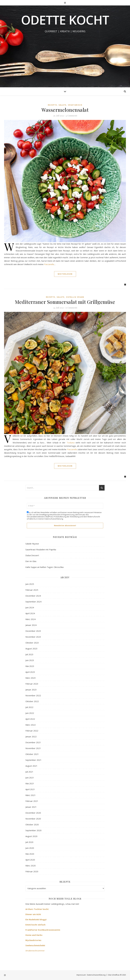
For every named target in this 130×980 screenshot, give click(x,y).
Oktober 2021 (32, 754)
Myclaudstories (33, 940)
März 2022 (31, 725)
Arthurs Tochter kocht (37, 909)
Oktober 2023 (32, 643)
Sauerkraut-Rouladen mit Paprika (41, 549)
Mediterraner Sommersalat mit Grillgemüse (65, 302)
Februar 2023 (32, 684)
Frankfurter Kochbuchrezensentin (43, 930)
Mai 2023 (30, 666)
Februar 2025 (32, 590)
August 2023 (31, 649)
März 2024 (31, 619)
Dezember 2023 (33, 631)
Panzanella (49, 264)
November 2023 (33, 637)
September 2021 (33, 760)
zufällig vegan (75, 297)
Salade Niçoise (32, 544)
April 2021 (30, 789)
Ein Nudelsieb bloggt (36, 919)
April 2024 (30, 613)
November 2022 (33, 695)
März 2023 (31, 678)
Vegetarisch (75, 105)
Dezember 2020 (33, 813)
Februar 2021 (32, 801)
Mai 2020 (30, 854)
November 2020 (33, 819)
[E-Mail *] (65, 506)
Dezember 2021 (33, 742)
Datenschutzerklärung (54, 519)
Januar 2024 (31, 625)
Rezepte (52, 105)
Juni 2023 (30, 660)
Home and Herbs (34, 935)
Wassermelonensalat (65, 110)
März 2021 (31, 795)
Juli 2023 (29, 654)
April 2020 (30, 860)
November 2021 (33, 748)
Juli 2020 (29, 842)
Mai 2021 (30, 783)
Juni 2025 (30, 584)
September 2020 (33, 830)
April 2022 (30, 719)
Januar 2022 (31, 737)
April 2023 (30, 672)
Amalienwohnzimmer (35, 951)
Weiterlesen (65, 274)
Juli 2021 (29, 772)
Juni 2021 (30, 778)
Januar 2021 (31, 807)
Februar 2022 (32, 731)
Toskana (71, 443)
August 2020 (31, 836)
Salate (62, 105)
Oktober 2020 (32, 824)
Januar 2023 (31, 690)
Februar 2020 (32, 871)
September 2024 (33, 602)
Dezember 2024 (33, 596)
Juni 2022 (30, 713)
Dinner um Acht (33, 914)
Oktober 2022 (32, 701)
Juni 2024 (30, 607)
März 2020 (31, 866)
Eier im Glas (31, 561)
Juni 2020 (30, 848)
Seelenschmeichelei (35, 945)
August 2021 (31, 766)
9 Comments (71, 308)
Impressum (81, 975)
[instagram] (65, 3)
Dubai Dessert (32, 555)
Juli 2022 (29, 707)
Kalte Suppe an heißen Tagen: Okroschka (44, 567)
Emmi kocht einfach (35, 925)
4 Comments (71, 116)
